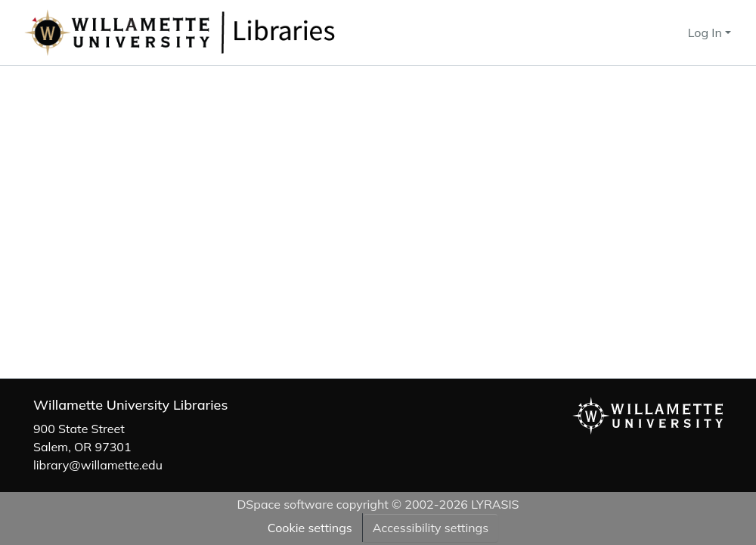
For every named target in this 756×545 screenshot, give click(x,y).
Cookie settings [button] (310, 528)
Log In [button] (706, 33)
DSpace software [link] (285, 504)
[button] (230, 33)
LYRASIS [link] (495, 504)
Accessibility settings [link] (431, 528)
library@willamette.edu (98, 465)
